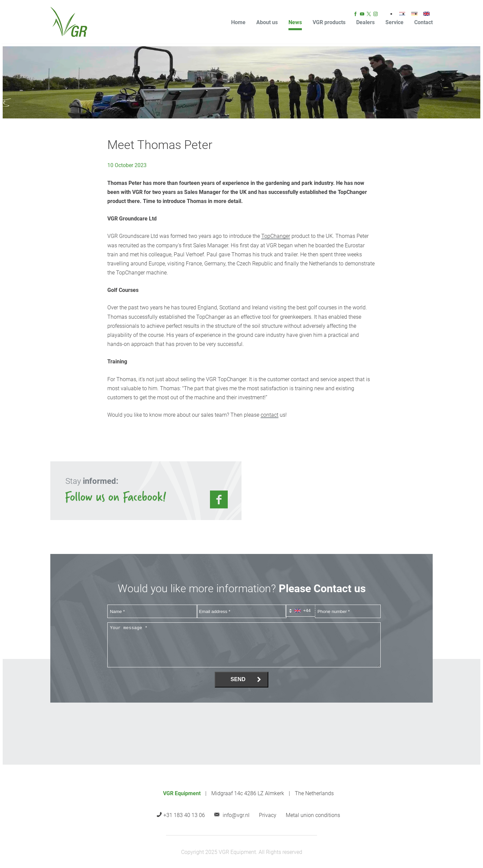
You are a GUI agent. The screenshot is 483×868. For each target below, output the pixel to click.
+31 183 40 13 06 (184, 815)
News (295, 22)
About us (267, 22)
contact (270, 415)
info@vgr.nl (236, 815)
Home (238, 22)
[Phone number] (348, 611)
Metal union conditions (313, 815)
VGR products (329, 22)
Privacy (268, 815)
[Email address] (242, 611)
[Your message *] (244, 645)
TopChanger (276, 236)
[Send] (241, 680)
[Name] (152, 611)
